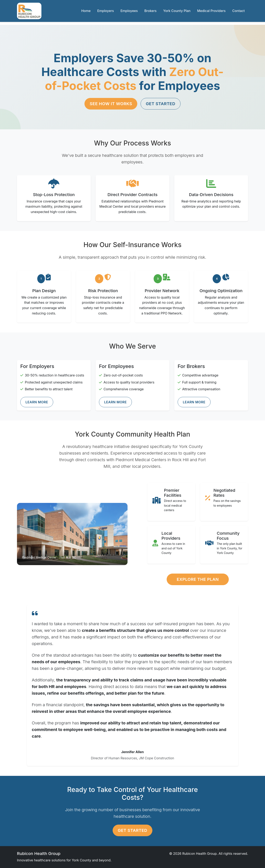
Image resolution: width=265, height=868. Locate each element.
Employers (106, 11)
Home (86, 11)
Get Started (161, 104)
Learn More (37, 402)
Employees (129, 11)
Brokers (150, 11)
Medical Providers (211, 11)
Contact (238, 11)
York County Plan (177, 11)
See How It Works (111, 104)
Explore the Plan (198, 579)
